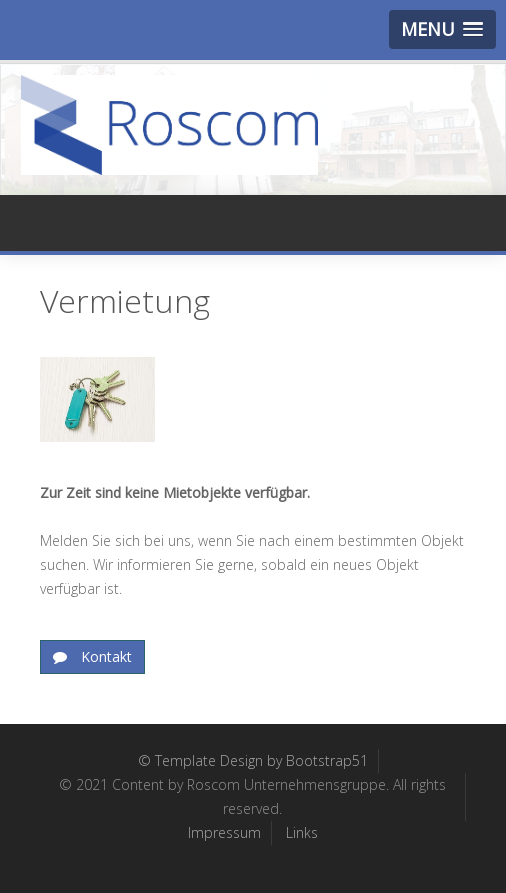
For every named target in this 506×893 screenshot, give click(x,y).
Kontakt (104, 656)
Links (302, 832)
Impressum (224, 832)
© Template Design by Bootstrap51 (253, 760)
